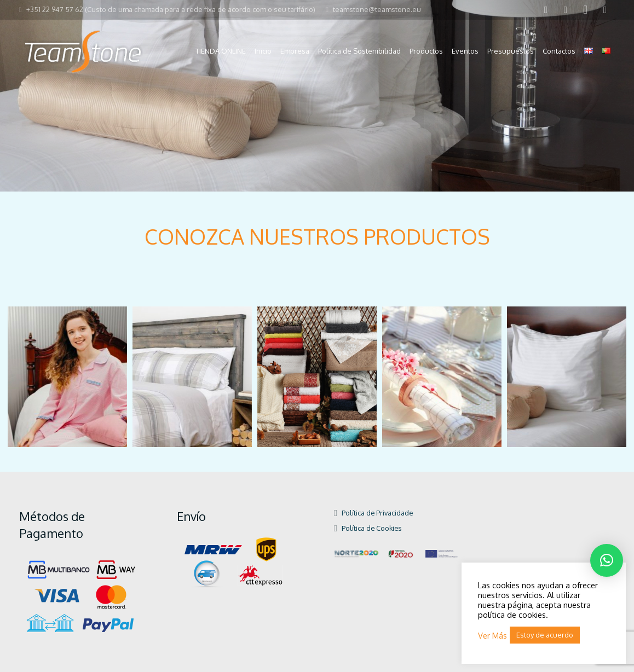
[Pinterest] (605, 10)
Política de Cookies (371, 528)
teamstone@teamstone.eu (377, 9)
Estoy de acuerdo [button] (545, 635)
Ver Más (492, 635)
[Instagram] (585, 10)
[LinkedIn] (566, 10)
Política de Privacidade (377, 513)
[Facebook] (546, 10)
